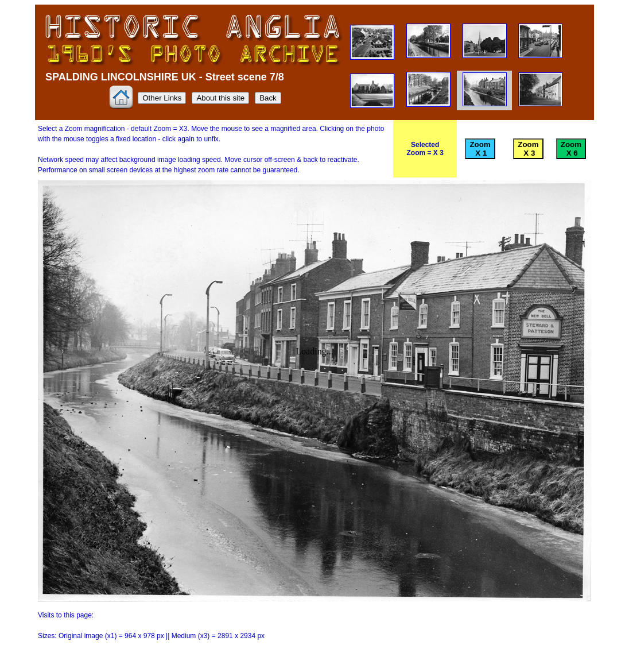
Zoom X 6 (571, 149)
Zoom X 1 (480, 149)
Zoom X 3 (528, 149)
